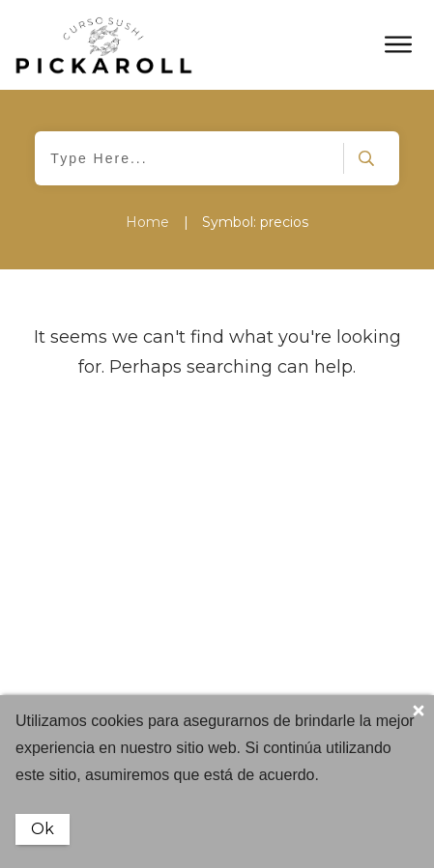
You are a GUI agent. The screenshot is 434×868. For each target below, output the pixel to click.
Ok (43, 829)
